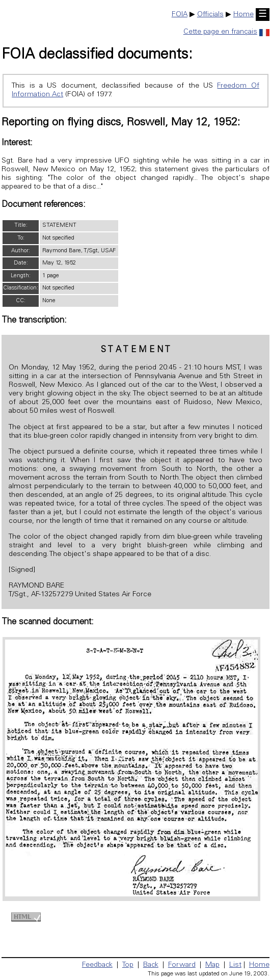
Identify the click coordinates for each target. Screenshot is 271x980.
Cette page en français (226, 32)
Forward (182, 965)
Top (128, 965)
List (235, 965)
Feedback (97, 965)
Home (243, 15)
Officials (210, 15)
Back (151, 965)
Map (212, 965)
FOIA (180, 15)
